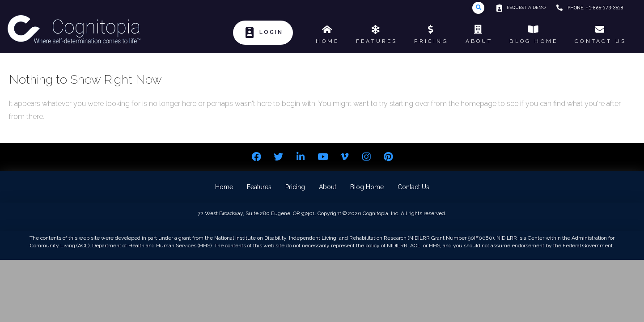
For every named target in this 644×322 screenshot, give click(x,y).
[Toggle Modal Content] (478, 8)
